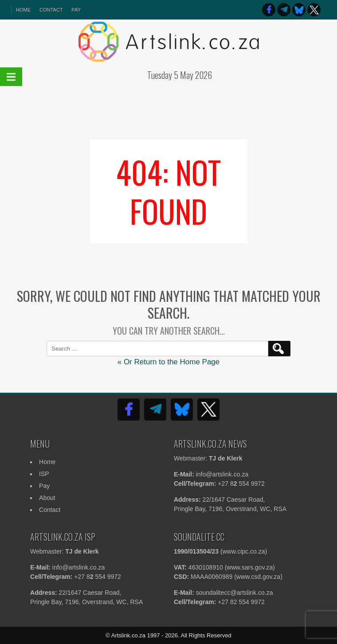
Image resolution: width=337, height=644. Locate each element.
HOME (23, 10)
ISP (44, 474)
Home (47, 462)
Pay (76, 10)
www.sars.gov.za (250, 567)
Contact (51, 10)
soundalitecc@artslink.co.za (235, 593)
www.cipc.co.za (244, 551)
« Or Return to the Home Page (169, 362)
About (47, 498)
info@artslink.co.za (222, 474)
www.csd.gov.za (258, 577)
